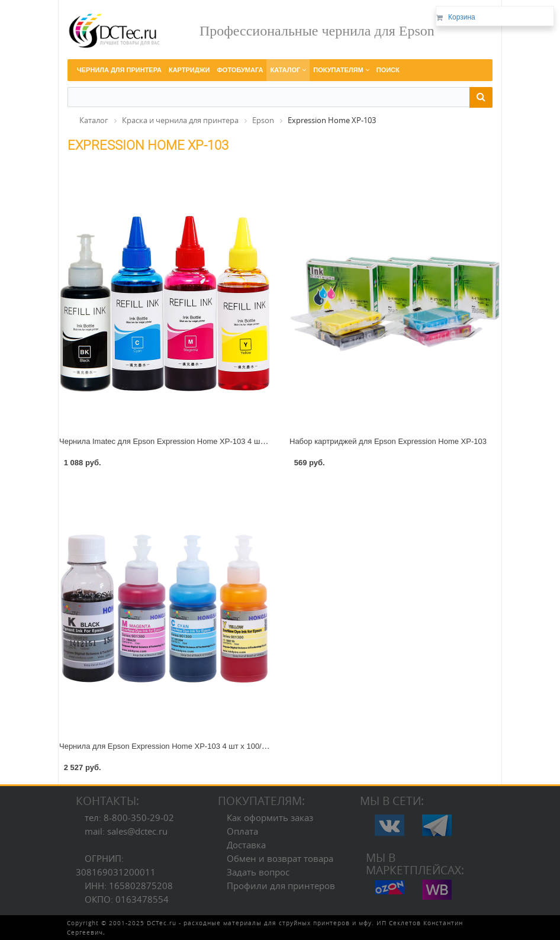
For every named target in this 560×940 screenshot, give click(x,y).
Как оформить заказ (270, 817)
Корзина (462, 17)
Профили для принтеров (281, 886)
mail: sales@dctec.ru (126, 831)
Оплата (242, 831)
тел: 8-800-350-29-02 (129, 817)
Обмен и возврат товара (280, 858)
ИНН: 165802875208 (129, 886)
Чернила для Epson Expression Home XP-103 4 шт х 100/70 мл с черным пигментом (209, 746)
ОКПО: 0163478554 (127, 899)
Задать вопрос (258, 872)
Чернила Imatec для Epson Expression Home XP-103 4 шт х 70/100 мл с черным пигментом (221, 441)
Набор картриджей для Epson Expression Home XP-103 (388, 441)
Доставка (246, 845)
